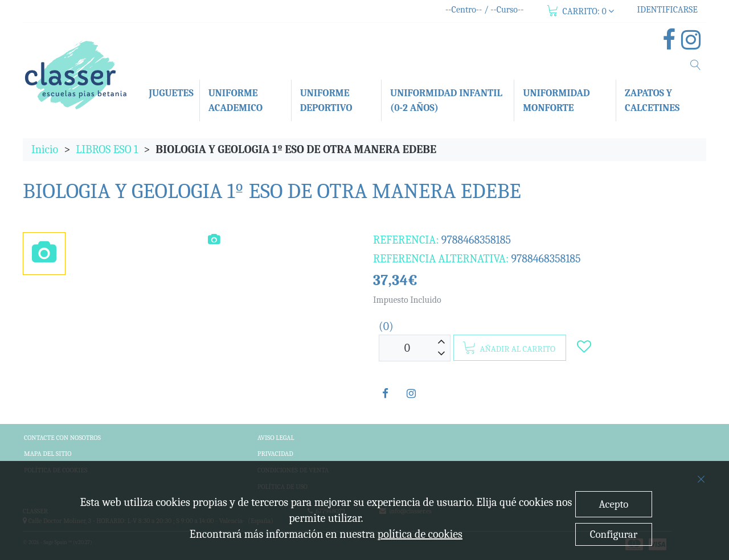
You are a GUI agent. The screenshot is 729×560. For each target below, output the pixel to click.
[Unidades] (407, 348)
